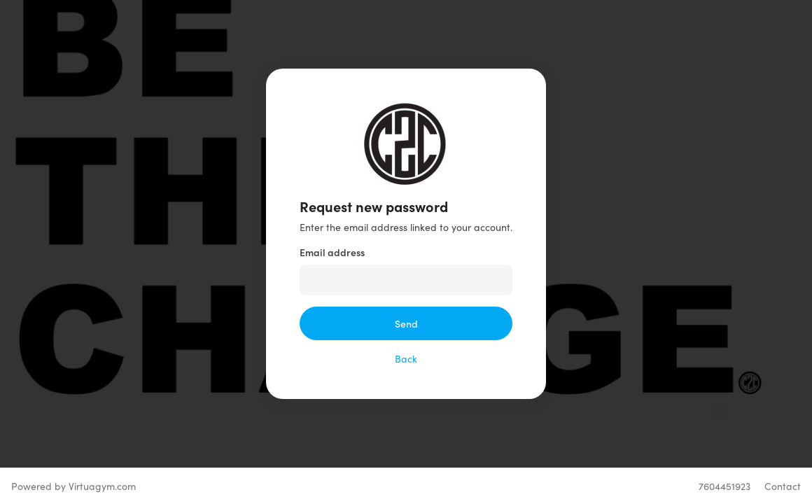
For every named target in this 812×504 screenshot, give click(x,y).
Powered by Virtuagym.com (73, 486)
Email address (332, 252)
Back (406, 358)
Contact (783, 486)
